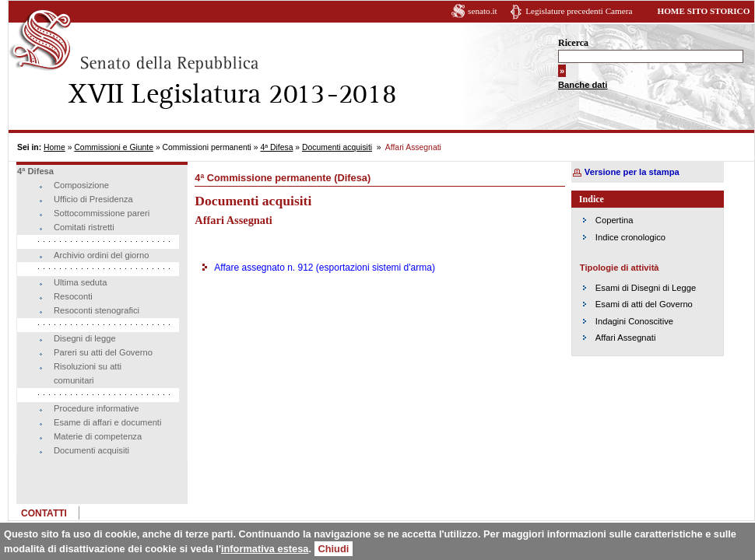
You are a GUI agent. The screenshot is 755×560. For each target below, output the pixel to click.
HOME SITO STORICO (703, 11)
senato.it (483, 11)
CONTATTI (44, 513)
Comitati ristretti (84, 227)
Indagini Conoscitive (634, 321)
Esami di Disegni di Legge (646, 288)
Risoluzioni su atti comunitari (88, 373)
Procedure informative (96, 408)
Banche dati (583, 85)
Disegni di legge (85, 338)
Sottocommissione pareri (102, 213)
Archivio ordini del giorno (102, 255)
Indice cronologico (630, 237)
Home (54, 147)
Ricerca (573, 43)
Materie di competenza (98, 436)
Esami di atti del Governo (644, 304)
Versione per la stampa (632, 172)
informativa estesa (265, 549)
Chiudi (334, 549)
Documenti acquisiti (337, 147)
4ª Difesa (276, 147)
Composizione (81, 185)
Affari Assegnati (626, 338)
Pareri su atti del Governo (103, 352)
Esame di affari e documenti (107, 422)
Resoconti (73, 296)
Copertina (615, 220)
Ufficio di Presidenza (93, 199)
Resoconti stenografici (97, 310)
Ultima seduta (80, 282)
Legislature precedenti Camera (579, 11)
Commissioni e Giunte (114, 147)
